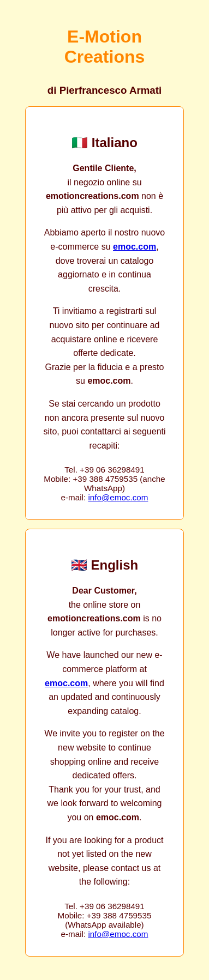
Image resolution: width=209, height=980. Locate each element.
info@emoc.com (118, 497)
